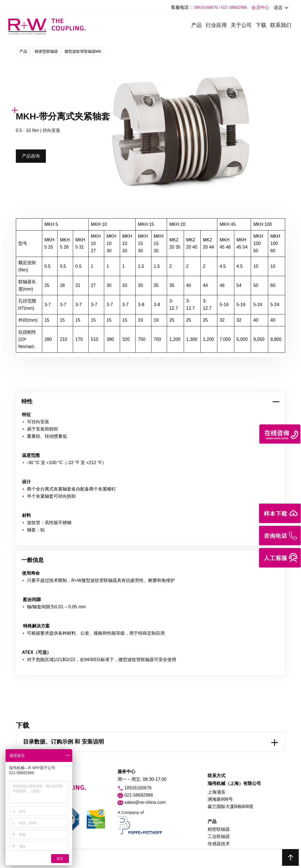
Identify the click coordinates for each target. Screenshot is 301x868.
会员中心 (260, 7)
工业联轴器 (219, 836)
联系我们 (281, 25)
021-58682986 (234, 7)
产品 (196, 25)
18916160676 (205, 7)
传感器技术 (219, 844)
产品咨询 (31, 156)
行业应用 (216, 25)
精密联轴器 (219, 829)
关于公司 (241, 25)
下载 (261, 25)
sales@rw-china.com (142, 803)
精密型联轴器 (46, 51)
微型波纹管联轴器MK (83, 51)
